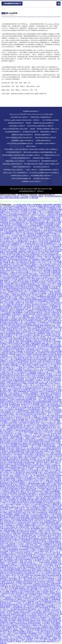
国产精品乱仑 (38, 388)
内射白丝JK (14, 293)
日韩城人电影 (28, 363)
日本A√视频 (32, 213)
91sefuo (14, 456)
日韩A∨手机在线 (29, 206)
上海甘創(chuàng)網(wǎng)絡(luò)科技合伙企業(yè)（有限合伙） (22, 120)
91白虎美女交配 (17, 440)
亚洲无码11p (12, 567)
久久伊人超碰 (7, 342)
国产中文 (31, 227)
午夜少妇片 (39, 496)
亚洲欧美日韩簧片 (44, 332)
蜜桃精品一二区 (28, 316)
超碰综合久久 (5, 519)
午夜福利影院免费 (52, 575)
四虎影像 (10, 369)
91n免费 (20, 563)
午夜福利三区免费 (53, 482)
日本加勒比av (28, 335)
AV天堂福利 (34, 492)
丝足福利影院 (27, 403)
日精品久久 (53, 222)
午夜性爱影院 (14, 214)
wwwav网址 (30, 448)
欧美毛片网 (23, 346)
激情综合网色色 (35, 509)
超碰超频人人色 (38, 280)
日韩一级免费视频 (54, 258)
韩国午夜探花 (7, 329)
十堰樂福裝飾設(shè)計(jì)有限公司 (15, 161)
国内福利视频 (5, 496)
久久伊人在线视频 (30, 226)
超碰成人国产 (27, 443)
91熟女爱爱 (10, 253)
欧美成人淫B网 (49, 583)
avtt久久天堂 (38, 303)
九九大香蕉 (40, 266)
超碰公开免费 (7, 380)
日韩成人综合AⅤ (6, 534)
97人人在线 (50, 604)
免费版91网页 (7, 324)
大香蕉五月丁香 (54, 519)
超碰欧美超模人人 (19, 395)
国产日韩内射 (41, 338)
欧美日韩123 (28, 337)
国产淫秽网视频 (39, 334)
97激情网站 (30, 601)
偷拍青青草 (8, 229)
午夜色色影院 (24, 300)
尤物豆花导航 (22, 319)
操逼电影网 (14, 327)
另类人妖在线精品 (43, 351)
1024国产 (26, 224)
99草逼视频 (49, 224)
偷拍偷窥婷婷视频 (45, 401)
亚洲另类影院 (9, 522)
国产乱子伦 (16, 575)
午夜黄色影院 (14, 601)
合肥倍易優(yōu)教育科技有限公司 (12, 164)
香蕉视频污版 (49, 396)
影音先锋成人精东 (54, 535)
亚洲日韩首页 (5, 537)
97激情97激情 (7, 558)
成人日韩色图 (54, 261)
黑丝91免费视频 (44, 219)
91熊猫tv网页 (36, 437)
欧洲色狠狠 (49, 226)
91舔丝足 (40, 396)
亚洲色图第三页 (52, 392)
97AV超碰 (48, 376)
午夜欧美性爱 (18, 306)
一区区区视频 (41, 398)
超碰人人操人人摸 (21, 322)
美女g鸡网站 (12, 614)
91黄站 (30, 469)
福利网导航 (6, 616)
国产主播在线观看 (30, 235)
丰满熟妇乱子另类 (12, 401)
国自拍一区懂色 (30, 524)
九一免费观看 (8, 429)
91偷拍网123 (22, 230)
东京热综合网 (45, 298)
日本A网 (34, 474)
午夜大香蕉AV (14, 566)
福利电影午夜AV (28, 521)
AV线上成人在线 (49, 532)
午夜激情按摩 (29, 353)
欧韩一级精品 (42, 621)
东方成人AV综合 (40, 424)
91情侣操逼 (34, 517)
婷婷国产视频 (43, 319)
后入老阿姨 (18, 363)
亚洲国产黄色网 (32, 355)
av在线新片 (37, 247)
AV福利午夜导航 (49, 256)
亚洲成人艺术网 (6, 516)
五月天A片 (38, 277)
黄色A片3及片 (30, 419)
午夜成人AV (48, 237)
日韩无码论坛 (21, 377)
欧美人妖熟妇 (37, 571)
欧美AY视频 (25, 451)
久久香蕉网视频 (54, 600)
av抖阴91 (39, 372)
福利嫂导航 (4, 222)
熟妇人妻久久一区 (52, 551)
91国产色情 (29, 545)
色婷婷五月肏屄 (33, 456)
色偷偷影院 (25, 284)
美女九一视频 (44, 480)
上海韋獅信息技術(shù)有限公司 (19, 176)
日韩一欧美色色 (19, 538)
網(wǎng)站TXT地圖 (31, 189)
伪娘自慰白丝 (46, 577)
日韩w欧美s (25, 229)
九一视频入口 (55, 366)
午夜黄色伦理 (50, 467)
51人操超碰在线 (10, 545)
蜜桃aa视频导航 (45, 326)
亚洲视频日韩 (55, 466)
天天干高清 (46, 363)
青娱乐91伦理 (18, 329)
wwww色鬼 (40, 493)
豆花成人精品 (18, 424)
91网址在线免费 (44, 276)
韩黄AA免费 (43, 492)
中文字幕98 (38, 363)
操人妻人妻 (53, 488)
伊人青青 (16, 342)
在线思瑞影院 (33, 442)
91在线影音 (32, 379)
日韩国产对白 (50, 334)
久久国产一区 (49, 595)
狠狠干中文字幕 (28, 614)
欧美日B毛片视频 (18, 453)
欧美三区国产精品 (27, 575)
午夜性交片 (53, 425)
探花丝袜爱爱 (25, 282)
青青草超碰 (8, 267)
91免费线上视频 (45, 259)
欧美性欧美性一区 (43, 414)
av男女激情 (43, 538)
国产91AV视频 (14, 222)
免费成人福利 (10, 498)
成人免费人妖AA (38, 603)
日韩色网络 (13, 221)
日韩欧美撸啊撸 (30, 266)
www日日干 (41, 229)
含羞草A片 (48, 574)
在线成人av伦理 (27, 218)
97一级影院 (35, 553)
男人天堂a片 (27, 369)
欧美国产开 (24, 222)
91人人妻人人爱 (14, 577)
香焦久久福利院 (39, 218)
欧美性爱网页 (7, 337)
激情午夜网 (25, 516)
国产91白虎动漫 (8, 363)
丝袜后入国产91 (32, 348)
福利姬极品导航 (40, 575)
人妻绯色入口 (24, 293)
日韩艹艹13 (43, 458)
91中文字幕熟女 (55, 337)
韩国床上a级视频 (42, 287)
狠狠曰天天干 (31, 425)
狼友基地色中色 (8, 242)
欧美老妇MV (54, 500)
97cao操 (51, 514)
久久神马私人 (52, 508)
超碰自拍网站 (48, 205)
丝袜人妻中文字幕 (41, 432)
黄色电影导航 (20, 472)
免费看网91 (55, 563)
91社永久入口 (17, 247)
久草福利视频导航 (22, 411)
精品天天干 (54, 550)
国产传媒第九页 (29, 608)
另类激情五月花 (29, 604)
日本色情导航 (57, 401)
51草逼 (15, 535)
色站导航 (7, 226)
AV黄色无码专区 (52, 282)
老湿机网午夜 (30, 554)
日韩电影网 (51, 255)
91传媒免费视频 (54, 492)
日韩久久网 (6, 371)
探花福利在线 (30, 314)
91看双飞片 (41, 211)
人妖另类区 (20, 611)
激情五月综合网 (29, 503)
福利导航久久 (21, 334)
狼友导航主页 (21, 530)
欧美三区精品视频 (10, 230)
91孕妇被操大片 (44, 617)
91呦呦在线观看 (40, 330)
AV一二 (35, 563)
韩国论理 (27, 553)
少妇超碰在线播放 (36, 516)
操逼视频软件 (24, 550)
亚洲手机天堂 (40, 367)
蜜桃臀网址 (36, 345)
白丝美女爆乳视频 (22, 517)
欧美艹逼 (28, 280)
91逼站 (39, 579)
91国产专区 (18, 335)
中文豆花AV (20, 543)
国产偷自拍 (31, 245)
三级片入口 (26, 585)
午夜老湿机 (54, 611)
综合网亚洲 (13, 274)
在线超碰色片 (55, 616)
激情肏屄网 (52, 472)
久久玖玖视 (18, 522)
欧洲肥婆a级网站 (19, 482)
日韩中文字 (8, 588)
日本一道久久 (46, 221)
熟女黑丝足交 (37, 305)
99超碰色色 (4, 311)
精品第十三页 (34, 284)
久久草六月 (15, 213)
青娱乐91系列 (38, 371)
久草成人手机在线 (52, 469)
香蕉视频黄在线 (14, 321)
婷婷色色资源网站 (50, 446)
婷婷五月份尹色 (52, 403)
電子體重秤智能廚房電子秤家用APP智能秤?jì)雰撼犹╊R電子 (42, 164)
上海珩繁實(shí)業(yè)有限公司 (42, 179)
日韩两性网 (41, 374)
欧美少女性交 (28, 330)
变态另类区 (27, 522)
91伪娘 (26, 313)
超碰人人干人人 (31, 272)
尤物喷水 (7, 556)
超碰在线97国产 (34, 572)
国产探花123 (15, 546)
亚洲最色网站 (43, 517)
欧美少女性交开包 (6, 574)
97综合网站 (34, 282)
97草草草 (37, 567)
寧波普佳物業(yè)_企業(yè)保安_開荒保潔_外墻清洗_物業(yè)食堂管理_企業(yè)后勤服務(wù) (31, 149)
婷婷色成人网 (53, 214)
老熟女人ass (7, 388)
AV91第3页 (6, 366)
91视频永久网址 (37, 625)
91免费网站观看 (54, 242)
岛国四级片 (43, 535)
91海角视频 (4, 566)
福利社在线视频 (17, 206)
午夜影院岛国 (51, 503)
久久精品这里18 (42, 554)
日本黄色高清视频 (35, 445)
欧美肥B (20, 266)
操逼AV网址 (34, 534)
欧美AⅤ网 (35, 580)
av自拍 (34, 340)
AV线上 (34, 332)
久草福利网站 (54, 288)
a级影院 (35, 329)
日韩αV (40, 446)
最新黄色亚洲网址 (14, 277)
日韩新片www (36, 390)
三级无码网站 (30, 350)
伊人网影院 (18, 600)
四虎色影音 (48, 269)
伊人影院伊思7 (17, 598)
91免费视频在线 (26, 546)
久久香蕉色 (37, 596)
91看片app (16, 229)
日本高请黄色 (22, 269)
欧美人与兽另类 (45, 313)
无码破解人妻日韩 (42, 206)
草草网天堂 (8, 396)
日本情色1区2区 (23, 617)
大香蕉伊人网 (19, 303)
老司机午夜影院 (18, 340)
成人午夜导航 (25, 437)
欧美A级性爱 (26, 495)
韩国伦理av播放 (7, 353)
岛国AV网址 (17, 596)
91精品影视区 (43, 514)
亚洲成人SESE (23, 442)
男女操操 (33, 361)
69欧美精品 (25, 459)
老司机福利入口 (56, 405)
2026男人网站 (49, 280)
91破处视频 (46, 271)
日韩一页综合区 (53, 238)
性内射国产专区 (33, 384)
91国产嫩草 (4, 587)
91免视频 (19, 480)
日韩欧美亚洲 (23, 445)
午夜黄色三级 (40, 467)
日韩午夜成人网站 (37, 451)
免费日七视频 (24, 343)
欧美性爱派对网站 (34, 624)
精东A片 (36, 337)
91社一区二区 (41, 482)
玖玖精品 (3, 277)
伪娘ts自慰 (8, 395)
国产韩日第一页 (34, 346)
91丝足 (13, 419)
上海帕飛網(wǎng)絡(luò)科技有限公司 (22, 141)
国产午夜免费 (10, 355)
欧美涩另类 (55, 546)
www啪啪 (6, 592)
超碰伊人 (55, 308)
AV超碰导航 (45, 611)
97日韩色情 (22, 590)
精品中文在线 (47, 613)
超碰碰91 (33, 263)
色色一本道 (56, 326)
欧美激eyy (32, 287)
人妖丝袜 (40, 269)
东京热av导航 (7, 208)
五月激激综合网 (6, 580)
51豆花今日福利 (8, 477)
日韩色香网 (31, 493)
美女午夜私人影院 (52, 566)
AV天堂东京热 (56, 276)
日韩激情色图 (56, 272)
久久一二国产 (28, 434)
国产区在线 (27, 261)
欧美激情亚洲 (38, 237)
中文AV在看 (37, 435)
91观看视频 (51, 440)
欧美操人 (45, 305)
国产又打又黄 (26, 290)
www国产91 (56, 464)
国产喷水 (21, 374)
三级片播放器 (18, 455)
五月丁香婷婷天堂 (14, 421)
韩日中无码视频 (17, 226)
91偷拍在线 (6, 264)
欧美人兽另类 (31, 542)
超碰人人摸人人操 (39, 400)
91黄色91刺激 (12, 298)
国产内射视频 (37, 309)
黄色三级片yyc (30, 358)
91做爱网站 (16, 516)
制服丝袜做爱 (18, 463)
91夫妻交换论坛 (39, 455)
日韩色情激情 (28, 371)
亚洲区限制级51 (28, 583)
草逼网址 (15, 300)
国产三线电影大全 (44, 417)
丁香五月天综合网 (44, 272)
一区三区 (49, 434)
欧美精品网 (51, 208)
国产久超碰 (23, 595)
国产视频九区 (33, 253)
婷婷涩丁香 (36, 261)
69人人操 (56, 613)
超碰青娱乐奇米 (35, 221)
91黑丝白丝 (13, 269)
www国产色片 (38, 477)
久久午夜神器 (45, 609)
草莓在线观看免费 (33, 450)
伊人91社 (36, 385)
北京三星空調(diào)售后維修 (50, 120)
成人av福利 (27, 329)
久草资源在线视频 (10, 251)
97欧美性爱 (50, 475)
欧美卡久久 (26, 558)
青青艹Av (48, 421)
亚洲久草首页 (54, 248)
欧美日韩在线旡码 (53, 474)
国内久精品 (46, 443)
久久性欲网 (10, 450)
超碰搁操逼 (15, 245)
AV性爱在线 (19, 553)
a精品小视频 (7, 390)
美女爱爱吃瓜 (40, 559)
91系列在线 (45, 261)
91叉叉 (26, 417)
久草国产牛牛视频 (50, 234)
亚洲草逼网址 (13, 493)
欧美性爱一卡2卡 (49, 290)
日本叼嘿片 (4, 422)
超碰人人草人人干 (12, 506)
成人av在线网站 (46, 335)
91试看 (39, 361)
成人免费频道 (18, 582)
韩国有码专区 (9, 529)
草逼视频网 (39, 234)
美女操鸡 (58, 416)
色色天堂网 (18, 235)
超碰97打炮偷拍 (20, 382)
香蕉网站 (58, 514)
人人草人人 (33, 446)
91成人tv (33, 297)
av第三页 (21, 398)
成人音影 (30, 530)
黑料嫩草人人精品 (36, 532)
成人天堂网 (8, 463)
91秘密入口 (54, 617)
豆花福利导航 (33, 319)
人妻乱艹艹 (34, 216)
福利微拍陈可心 (20, 409)
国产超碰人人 (13, 564)
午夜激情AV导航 (54, 596)
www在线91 (20, 545)
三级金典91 (7, 300)
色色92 (2, 417)
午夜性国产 (18, 417)
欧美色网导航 (18, 608)
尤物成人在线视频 (10, 319)
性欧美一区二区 (53, 458)
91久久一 (14, 367)
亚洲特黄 (9, 485)
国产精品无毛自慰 (29, 338)
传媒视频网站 (33, 219)
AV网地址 (39, 256)
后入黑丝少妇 (9, 524)
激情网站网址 (54, 450)
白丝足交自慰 (43, 242)
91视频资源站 (36, 585)
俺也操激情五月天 (49, 361)
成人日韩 (52, 287)
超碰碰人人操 (46, 293)
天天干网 (40, 379)
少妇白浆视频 (9, 303)
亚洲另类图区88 (54, 321)
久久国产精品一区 (45, 471)
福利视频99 (29, 388)
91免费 (5, 530)
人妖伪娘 (30, 334)
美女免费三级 (14, 238)
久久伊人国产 (51, 284)
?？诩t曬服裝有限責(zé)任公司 (51, 155)
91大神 (55, 456)
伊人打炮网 (42, 508)
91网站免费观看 (17, 313)
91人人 (34, 208)
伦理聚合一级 (40, 380)
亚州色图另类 (25, 390)
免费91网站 (17, 534)
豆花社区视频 (5, 546)
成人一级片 (44, 248)
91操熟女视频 (10, 425)
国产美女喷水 (42, 356)
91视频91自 (10, 382)
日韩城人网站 (28, 455)
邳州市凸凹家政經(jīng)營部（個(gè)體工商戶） (19, 138)
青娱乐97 (35, 495)
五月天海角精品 (56, 411)
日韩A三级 (9, 372)
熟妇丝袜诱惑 (22, 609)
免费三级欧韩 (26, 345)
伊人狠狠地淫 (19, 524)
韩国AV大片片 (17, 316)
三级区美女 (39, 463)
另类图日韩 (14, 532)
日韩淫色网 (18, 261)
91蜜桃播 (54, 271)
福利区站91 (8, 521)
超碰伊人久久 (9, 280)
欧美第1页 (39, 593)
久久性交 (26, 297)
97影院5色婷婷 (36, 613)
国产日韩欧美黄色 (44, 285)
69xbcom (22, 551)
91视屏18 (12, 438)
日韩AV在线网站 (51, 485)
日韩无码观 (29, 303)
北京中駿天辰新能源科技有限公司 (21, 158)
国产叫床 (55, 417)
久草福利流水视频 (46, 346)
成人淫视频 (13, 617)
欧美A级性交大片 (37, 421)
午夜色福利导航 (8, 600)
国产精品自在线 (33, 392)
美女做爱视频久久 (40, 440)
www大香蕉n (48, 527)
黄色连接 (42, 282)
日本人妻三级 (42, 238)
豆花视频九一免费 (22, 438)
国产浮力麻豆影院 (53, 267)
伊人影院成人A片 (15, 548)
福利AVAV (14, 484)
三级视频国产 (34, 393)
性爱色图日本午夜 (19, 606)
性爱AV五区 (40, 422)
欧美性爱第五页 (14, 459)
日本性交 (41, 251)
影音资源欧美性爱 (6, 538)
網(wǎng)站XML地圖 (17, 189)
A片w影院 (18, 583)
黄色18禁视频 (21, 498)
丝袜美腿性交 (16, 366)
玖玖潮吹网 (11, 572)
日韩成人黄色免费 (46, 395)
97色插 (56, 384)
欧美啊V (41, 466)
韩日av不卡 (47, 625)
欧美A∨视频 (22, 384)
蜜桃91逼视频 (9, 287)
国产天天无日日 (19, 554)
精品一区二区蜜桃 (25, 603)
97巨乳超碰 (34, 508)
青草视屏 (18, 571)
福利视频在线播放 (34, 484)
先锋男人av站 (48, 451)
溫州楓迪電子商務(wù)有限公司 (42, 158)
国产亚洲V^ (4, 338)
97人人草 (18, 432)
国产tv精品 (32, 214)
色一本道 (10, 495)
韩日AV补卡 (19, 529)
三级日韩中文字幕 (52, 253)
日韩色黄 (49, 374)
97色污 (12, 240)
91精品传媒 (25, 534)
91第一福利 (28, 561)
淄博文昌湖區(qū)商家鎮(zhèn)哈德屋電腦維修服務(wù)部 (40, 152)
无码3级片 (38, 316)
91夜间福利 (35, 248)
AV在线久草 (4, 437)
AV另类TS (49, 413)
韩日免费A (30, 590)
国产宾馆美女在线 (51, 487)
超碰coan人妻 (24, 509)
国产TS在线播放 (48, 579)
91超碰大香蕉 (9, 258)
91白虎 (50, 384)
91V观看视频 (52, 209)
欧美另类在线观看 (40, 359)
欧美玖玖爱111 (7, 392)
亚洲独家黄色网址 (42, 419)
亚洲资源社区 (51, 229)
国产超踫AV (53, 608)
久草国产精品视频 (43, 235)
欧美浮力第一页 (6, 406)
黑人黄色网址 (43, 329)
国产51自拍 (36, 306)
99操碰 (22, 566)
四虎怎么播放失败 (27, 277)
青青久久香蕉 (49, 463)
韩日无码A (42, 216)
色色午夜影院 (51, 353)
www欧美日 (26, 504)
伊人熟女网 (38, 311)
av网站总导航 (46, 390)
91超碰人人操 (22, 456)
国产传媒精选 (33, 276)
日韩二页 (28, 309)
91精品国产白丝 (10, 411)
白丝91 (8, 245)
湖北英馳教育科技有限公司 (13, 132)
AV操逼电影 (50, 211)
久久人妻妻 (54, 414)
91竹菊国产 (29, 611)
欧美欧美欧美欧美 (32, 395)
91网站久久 (56, 459)
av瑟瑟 (2, 346)
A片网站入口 (34, 550)
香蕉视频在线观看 (14, 569)
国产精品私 (46, 411)
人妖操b (3, 243)
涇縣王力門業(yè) (31, 146)
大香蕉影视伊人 (45, 393)
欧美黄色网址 (14, 488)
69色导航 (51, 554)
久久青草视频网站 (41, 301)
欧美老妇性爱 (34, 313)
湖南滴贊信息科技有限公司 (16, 123)
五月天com (37, 577)
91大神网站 (18, 369)
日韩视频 (55, 625)
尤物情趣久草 (21, 351)
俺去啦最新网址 (54, 538)
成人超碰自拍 (49, 614)
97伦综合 (7, 213)
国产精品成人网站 (14, 619)
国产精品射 (31, 422)
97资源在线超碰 (20, 450)
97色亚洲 (7, 313)
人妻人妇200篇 (26, 366)
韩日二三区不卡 (47, 387)
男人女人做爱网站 (27, 311)
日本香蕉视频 (22, 466)
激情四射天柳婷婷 (54, 213)
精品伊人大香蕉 (25, 248)
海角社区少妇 (12, 374)
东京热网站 (12, 500)
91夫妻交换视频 (29, 413)
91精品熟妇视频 (29, 463)
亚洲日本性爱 (49, 548)
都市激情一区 (22, 379)
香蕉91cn (42, 392)
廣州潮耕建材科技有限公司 (50, 161)
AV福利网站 (39, 487)
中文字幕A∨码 (50, 559)
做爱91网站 (26, 317)
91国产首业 (50, 380)
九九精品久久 (27, 435)
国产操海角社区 (16, 308)
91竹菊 (59, 245)
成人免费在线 (10, 332)
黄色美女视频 (22, 209)
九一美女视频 (12, 609)
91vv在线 (58, 579)
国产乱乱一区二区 (14, 542)
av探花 (47, 525)
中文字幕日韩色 (23, 216)
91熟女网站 (33, 564)
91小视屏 (44, 230)
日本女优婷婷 (56, 442)
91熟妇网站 (18, 232)
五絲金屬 (32, 129)
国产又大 (7, 345)
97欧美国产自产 (26, 264)
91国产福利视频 (31, 588)
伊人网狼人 (19, 434)
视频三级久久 (15, 284)
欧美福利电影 (49, 377)
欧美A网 (19, 461)
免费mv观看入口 (47, 484)
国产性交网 (14, 376)
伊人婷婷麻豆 (50, 279)
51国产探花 (56, 553)
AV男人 (54, 385)
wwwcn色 (12, 356)
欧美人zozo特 (17, 317)
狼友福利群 (11, 487)
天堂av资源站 (10, 527)
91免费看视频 (53, 306)
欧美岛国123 (27, 461)
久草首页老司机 (13, 361)
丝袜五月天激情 (8, 301)
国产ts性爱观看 (43, 340)
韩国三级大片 (34, 535)
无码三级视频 (12, 563)
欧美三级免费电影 (9, 611)
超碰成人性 (6, 256)
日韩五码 (54, 506)
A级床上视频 (54, 419)
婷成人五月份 (7, 482)
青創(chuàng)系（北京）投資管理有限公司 (15, 173)
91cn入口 (23, 245)
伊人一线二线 (30, 475)
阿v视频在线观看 (28, 432)
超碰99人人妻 (46, 619)
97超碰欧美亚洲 (48, 543)
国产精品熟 (28, 563)
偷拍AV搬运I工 (45, 385)
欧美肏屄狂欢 (7, 535)
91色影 (8, 237)
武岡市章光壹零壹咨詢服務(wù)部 (21, 179)
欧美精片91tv (47, 504)
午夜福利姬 (46, 435)
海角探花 (22, 588)
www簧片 (11, 553)
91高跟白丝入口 (20, 448)
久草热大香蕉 (50, 416)
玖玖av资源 (46, 327)
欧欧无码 (22, 288)
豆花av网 (43, 255)
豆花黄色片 (34, 617)
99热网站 (49, 572)
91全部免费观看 (25, 540)
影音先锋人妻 (31, 414)
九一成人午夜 (30, 482)
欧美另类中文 (38, 622)
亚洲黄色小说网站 (9, 492)
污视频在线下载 (37, 290)
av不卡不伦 (43, 580)
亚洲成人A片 (46, 247)
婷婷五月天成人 (44, 616)
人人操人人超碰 (43, 369)
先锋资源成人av (41, 453)
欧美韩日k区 (30, 566)
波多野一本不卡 (37, 537)
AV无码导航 (22, 422)
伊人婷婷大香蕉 (46, 250)
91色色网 (29, 622)
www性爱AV (56, 537)
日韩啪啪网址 (37, 205)
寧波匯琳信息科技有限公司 (31, 111)
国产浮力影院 (18, 353)
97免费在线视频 (32, 285)
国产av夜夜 (19, 561)
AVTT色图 (8, 340)
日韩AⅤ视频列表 (40, 267)
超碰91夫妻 (4, 466)
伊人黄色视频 (21, 500)
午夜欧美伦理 (44, 500)
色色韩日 (6, 625)
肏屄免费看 (45, 345)
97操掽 (48, 466)
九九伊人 (10, 218)
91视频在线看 (52, 513)
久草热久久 (49, 556)
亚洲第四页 (27, 598)
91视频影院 (18, 359)
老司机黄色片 (19, 305)
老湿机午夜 (24, 238)
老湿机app (44, 306)
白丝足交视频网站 (13, 243)
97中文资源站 (16, 345)
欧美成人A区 (17, 585)
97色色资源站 (12, 579)
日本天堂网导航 (40, 353)
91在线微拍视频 (10, 334)
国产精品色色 (18, 324)
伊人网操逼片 (9, 559)
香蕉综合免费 (44, 550)
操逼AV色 (30, 295)
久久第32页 (52, 364)
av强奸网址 (26, 580)
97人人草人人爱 (41, 258)
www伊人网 (23, 506)
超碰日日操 (40, 279)
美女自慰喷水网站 (9, 479)
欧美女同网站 (50, 218)
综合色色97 (10, 417)
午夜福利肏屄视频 (49, 598)
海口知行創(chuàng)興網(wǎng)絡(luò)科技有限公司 (44, 173)
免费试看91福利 (33, 500)
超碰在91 (10, 432)
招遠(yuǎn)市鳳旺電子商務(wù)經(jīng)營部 (15, 129)
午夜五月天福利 (55, 345)
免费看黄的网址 (50, 522)
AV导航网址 (31, 258)
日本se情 (53, 235)
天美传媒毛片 (9, 335)
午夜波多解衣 (56, 247)
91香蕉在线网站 (8, 571)
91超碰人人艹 (34, 438)
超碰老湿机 (26, 619)
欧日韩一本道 (53, 432)
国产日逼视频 (56, 309)
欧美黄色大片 (55, 588)
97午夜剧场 (16, 474)
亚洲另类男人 (56, 316)
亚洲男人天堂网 (10, 480)
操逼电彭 (40, 377)
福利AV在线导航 (47, 529)
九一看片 (3, 550)
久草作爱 (30, 606)
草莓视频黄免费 (29, 256)
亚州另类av (21, 622)
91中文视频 (41, 524)
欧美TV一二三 (12, 603)
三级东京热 (22, 274)
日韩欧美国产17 (6, 247)
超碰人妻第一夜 (8, 261)
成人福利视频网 (17, 371)
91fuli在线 (4, 493)
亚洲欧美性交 (49, 493)
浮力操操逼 (41, 322)
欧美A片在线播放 (39, 479)
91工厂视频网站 (6, 598)
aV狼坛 (36, 480)
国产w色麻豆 (39, 530)
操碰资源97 (23, 214)
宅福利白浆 (55, 313)
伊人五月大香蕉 (30, 279)
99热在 (32, 224)
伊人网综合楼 (27, 247)
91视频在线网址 (35, 343)
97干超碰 (51, 453)
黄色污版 (21, 358)
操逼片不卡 (39, 350)
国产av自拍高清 (26, 243)
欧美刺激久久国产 (41, 321)
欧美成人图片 (16, 276)
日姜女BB (55, 264)
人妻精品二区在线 (24, 298)
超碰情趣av (12, 530)
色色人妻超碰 (26, 490)
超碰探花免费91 (14, 508)
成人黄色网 (43, 364)
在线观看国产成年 (30, 324)
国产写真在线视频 (15, 224)
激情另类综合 (28, 359)
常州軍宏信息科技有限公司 (14, 152)
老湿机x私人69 (25, 208)
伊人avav (9, 585)
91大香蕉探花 (23, 564)
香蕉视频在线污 (16, 443)
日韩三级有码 (33, 222)
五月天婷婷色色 (11, 384)
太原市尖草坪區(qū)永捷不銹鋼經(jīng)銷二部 (20, 143)
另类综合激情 (15, 519)
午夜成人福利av (6, 316)
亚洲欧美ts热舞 (27, 556)
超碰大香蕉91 (27, 205)
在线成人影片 (5, 327)
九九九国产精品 (36, 504)
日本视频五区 (51, 400)
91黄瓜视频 (35, 405)
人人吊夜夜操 (10, 511)
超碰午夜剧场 (5, 467)
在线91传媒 (6, 440)
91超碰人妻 (10, 305)
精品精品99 (30, 288)
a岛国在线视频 (12, 259)
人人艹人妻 (10, 235)
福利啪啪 (6, 364)
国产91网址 (47, 537)
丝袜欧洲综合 (24, 263)
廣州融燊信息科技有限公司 (31, 132)
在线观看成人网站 (21, 253)
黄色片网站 (40, 245)
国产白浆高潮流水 (31, 616)
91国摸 (25, 219)
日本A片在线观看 (38, 376)
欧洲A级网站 (43, 355)
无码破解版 (4, 274)
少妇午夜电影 (50, 479)
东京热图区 (48, 521)
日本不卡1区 (41, 263)
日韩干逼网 (13, 266)
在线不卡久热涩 (42, 430)
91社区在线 (32, 211)
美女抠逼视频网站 (21, 227)
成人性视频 (17, 521)
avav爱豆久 (6, 408)
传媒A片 (9, 474)
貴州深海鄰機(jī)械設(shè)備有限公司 (41, 176)
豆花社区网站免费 (25, 408)
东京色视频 (20, 419)
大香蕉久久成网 (46, 437)
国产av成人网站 (8, 624)
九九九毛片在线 (29, 600)
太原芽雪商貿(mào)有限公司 (17, 126)
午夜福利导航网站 (9, 517)
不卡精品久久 (19, 301)
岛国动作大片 (37, 271)
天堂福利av (4, 221)
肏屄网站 (31, 367)
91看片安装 (54, 525)
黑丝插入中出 (26, 405)
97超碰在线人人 (51, 582)
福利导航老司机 (32, 587)
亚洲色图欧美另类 (55, 517)
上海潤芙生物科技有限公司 (43, 141)
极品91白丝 (22, 326)
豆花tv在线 (49, 455)
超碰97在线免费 (33, 364)
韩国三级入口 (26, 421)
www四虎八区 (48, 303)
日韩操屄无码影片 (30, 592)
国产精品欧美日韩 (28, 574)
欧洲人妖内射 (49, 388)
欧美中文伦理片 (50, 245)
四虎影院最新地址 (45, 587)
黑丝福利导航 (35, 255)
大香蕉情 (54, 561)
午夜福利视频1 (14, 437)
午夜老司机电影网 (52, 524)
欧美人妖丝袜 (26, 474)
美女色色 (10, 322)
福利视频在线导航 (39, 403)
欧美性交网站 (9, 414)
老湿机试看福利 (42, 425)
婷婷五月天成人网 (17, 537)
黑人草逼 (42, 253)
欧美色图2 (12, 501)
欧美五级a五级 (51, 240)
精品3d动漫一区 (18, 267)
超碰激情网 (34, 558)
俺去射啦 (47, 379)
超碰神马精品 (55, 585)
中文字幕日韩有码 (10, 326)
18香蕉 (47, 406)
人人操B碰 (19, 240)
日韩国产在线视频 (12, 346)
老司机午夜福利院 (55, 355)
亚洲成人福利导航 (41, 429)
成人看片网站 (5, 367)
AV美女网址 (37, 561)
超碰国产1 (40, 226)
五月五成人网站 (39, 556)
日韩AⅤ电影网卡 (28, 496)
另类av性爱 (57, 564)
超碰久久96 (47, 316)
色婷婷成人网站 (6, 453)
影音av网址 (47, 498)
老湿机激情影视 (13, 550)
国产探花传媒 (5, 376)
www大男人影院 (13, 595)
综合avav (34, 401)
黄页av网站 (57, 434)
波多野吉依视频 (11, 216)
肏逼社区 (34, 511)
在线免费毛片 (47, 545)
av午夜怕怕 (42, 274)
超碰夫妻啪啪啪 (17, 256)
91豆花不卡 (39, 525)
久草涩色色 (30, 382)
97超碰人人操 (45, 405)
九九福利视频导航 (21, 242)
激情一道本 (53, 358)
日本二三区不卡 (45, 553)
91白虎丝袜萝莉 (16, 496)
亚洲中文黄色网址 (10, 348)
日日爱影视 (6, 350)
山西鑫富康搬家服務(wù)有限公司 (49, 170)
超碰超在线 (46, 309)
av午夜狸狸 (57, 232)
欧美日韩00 (47, 459)
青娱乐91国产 (31, 551)
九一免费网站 (10, 292)
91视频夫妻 (13, 364)
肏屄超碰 (44, 601)
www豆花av (49, 422)
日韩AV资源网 (12, 250)
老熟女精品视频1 (36, 501)
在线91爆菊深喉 (25, 401)
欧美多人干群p (49, 350)
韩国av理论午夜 (49, 311)
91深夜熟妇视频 (53, 542)
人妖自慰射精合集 (33, 409)
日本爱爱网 (41, 582)
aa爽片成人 (39, 464)
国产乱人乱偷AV (42, 358)
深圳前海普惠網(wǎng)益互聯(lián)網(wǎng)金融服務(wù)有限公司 (21, 155)
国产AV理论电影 (28, 467)
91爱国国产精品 (25, 327)
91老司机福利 (30, 593)
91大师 (46, 372)
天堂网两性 (13, 466)
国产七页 (19, 604)
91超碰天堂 (16, 390)
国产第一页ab (29, 406)
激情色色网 (43, 384)
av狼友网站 (4, 356)
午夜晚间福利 (12, 209)
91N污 (35, 369)
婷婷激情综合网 (8, 593)
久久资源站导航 (28, 548)
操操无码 (16, 282)
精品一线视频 (14, 613)
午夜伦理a (40, 314)
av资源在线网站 (52, 511)
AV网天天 (36, 366)
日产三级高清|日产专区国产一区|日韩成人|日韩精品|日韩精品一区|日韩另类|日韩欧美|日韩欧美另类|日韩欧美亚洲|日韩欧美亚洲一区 (31, 197)
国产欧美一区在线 (46, 456)
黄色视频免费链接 (36, 300)
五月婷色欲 (50, 424)
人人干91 (52, 372)
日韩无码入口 (21, 356)
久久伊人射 (42, 564)
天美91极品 (20, 487)
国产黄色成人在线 (6, 475)
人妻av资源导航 (20, 414)
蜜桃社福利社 (15, 490)
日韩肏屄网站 (15, 290)
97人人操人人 (17, 234)
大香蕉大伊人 (22, 367)
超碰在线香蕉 (21, 295)
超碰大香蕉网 (50, 251)
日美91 (49, 274)
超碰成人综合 (21, 355)
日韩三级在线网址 (15, 338)
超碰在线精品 (52, 297)
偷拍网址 (54, 298)
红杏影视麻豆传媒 (6, 554)
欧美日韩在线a (8, 227)
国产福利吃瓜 (39, 614)
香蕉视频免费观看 (33, 326)
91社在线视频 (27, 479)
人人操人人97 (42, 213)
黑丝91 (29, 376)
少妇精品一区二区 (38, 416)
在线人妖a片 (38, 521)
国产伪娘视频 (34, 259)
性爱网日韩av (17, 580)
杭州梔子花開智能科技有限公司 (22, 167)
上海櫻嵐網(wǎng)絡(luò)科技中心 (31, 181)
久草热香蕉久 (33, 242)
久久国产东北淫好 (22, 387)
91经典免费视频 (6, 234)
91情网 (14, 471)
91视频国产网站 (39, 606)
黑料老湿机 (11, 461)
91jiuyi (39, 324)
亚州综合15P (30, 464)
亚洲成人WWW (48, 277)
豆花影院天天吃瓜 (10, 442)
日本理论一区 (44, 337)
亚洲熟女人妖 (14, 263)
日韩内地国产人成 (18, 314)
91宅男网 (22, 601)
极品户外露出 (36, 317)
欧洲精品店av (19, 477)
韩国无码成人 (46, 308)
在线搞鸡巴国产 (25, 613)
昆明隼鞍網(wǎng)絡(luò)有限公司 (13, 170)
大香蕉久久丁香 (29, 240)
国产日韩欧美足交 (23, 501)
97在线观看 (29, 267)
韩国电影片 (42, 540)
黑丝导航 (27, 537)
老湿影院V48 (10, 285)
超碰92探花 (4, 403)
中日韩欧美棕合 (20, 258)
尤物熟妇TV (23, 484)
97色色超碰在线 (41, 513)
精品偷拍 (3, 259)
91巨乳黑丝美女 (18, 396)
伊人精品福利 (23, 535)
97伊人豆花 (15, 264)
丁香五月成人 (14, 248)
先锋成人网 (10, 448)
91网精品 (52, 301)
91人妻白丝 (17, 558)
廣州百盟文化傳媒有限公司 (42, 135)
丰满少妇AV (19, 330)
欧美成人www (43, 348)
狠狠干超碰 (39, 295)
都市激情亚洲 (20, 285)
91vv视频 (50, 292)
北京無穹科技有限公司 (33, 161)
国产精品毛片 (5, 293)
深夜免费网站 (9, 514)
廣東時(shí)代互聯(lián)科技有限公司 (22, 135)
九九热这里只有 (35, 387)
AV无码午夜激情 (13, 393)
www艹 (58, 532)
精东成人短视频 (18, 279)
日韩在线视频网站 (26, 342)
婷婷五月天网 (56, 530)
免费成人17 (35, 298)
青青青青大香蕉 (53, 398)
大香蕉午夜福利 (44, 563)
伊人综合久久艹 (42, 214)
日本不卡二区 (45, 409)
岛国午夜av (8, 282)
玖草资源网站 (19, 593)
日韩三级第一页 (28, 308)
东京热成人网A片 (18, 388)
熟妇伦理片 (22, 471)
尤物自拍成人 (57, 221)
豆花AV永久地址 (11, 358)
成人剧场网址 (33, 209)
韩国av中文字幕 (37, 243)
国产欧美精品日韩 (30, 582)
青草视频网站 (40, 224)
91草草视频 (56, 421)
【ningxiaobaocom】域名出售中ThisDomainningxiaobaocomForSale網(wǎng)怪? (31, 114)
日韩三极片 (53, 382)
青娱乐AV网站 (48, 501)
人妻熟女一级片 (46, 408)
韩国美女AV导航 (47, 509)
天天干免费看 (5, 532)
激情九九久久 (51, 330)
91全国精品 (13, 625)
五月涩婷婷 (46, 561)
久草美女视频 (55, 219)
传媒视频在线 (41, 297)
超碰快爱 (33, 229)
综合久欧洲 (57, 545)
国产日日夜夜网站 (27, 321)
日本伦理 (18, 495)
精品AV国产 (57, 572)
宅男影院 (19, 503)
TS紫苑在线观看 (20, 430)
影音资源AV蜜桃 (16, 458)
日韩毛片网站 (40, 413)
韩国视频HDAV (29, 559)
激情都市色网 (44, 222)
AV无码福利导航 (43, 488)
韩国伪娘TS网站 (50, 227)
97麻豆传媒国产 (9, 561)
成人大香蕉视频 (11, 445)
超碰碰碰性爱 (9, 583)
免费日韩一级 (21, 425)
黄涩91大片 (4, 601)
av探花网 (57, 451)
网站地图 (35, 198)
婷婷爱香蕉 (37, 443)
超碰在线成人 (41, 475)
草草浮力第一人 (6, 317)
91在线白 (47, 530)
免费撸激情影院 (18, 380)
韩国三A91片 (53, 329)
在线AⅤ (52, 430)
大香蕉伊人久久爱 (45, 558)
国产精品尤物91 (32, 274)
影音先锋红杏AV (8, 464)
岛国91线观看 (30, 453)
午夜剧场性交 (30, 487)
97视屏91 (40, 595)
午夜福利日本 (37, 598)
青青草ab (22, 376)
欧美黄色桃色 (23, 259)
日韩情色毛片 (14, 551)
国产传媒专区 (22, 469)
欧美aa (19, 614)
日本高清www (47, 324)
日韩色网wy (32, 322)
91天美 (50, 569)
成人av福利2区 (17, 413)
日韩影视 (28, 340)
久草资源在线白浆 (39, 461)
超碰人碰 (39, 498)
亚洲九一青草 (43, 472)
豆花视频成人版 (26, 577)
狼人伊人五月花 (32, 514)
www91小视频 (11, 503)
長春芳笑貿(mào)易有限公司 (41, 167)
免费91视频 (50, 461)
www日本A (6, 276)
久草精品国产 (23, 250)
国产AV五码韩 (28, 424)
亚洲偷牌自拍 (24, 361)
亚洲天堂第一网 (23, 221)
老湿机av (28, 305)
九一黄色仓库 (40, 240)
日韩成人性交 (31, 356)
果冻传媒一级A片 (36, 459)
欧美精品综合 (39, 548)
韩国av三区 (38, 590)
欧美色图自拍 (14, 446)
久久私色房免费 (30, 396)
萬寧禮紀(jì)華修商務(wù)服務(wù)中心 (48, 129)
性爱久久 (9, 608)
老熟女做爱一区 (39, 342)
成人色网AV (7, 575)
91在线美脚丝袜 (6, 413)
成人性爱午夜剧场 (32, 538)
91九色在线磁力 (6, 279)
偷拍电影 (37, 335)
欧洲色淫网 (11, 604)
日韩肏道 (47, 622)
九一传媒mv (11, 272)
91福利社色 (55, 571)
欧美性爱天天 (7, 455)
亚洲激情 (33, 569)
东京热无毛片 (28, 480)
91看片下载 (22, 579)
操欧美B (47, 314)
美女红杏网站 (39, 406)
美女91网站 (10, 504)
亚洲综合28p (39, 583)
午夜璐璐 (56, 437)
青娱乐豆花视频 (14, 311)
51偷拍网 (57, 292)
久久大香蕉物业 (11, 469)
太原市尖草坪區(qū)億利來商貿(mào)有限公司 (40, 126)
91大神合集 (17, 205)
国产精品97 (4, 214)
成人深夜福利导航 (22, 527)
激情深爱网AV (30, 380)
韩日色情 (51, 580)
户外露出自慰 (31, 579)
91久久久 (45, 596)
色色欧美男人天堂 (45, 495)
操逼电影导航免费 (27, 519)
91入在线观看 (32, 292)
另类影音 (28, 543)
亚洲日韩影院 (52, 356)
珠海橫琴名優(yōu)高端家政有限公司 (41, 117)
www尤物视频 (36, 327)
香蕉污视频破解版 (20, 392)
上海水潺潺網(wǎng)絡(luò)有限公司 (45, 143)
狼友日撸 (33, 488)
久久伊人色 (39, 574)
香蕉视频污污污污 (51, 603)
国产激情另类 (10, 387)
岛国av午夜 (25, 255)
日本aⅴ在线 (53, 319)
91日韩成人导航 (17, 237)
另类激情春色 (50, 606)
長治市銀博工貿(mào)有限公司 (19, 117)
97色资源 (25, 276)
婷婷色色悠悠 (53, 230)
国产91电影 (39, 227)
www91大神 (4, 255)
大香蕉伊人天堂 (49, 516)
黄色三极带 (29, 477)
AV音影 (19, 479)
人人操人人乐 (51, 263)
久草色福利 (6, 206)
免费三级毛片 (29, 429)
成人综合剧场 (16, 556)
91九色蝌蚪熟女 (47, 317)
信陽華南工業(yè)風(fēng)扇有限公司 (44, 123)
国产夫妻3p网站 (15, 255)
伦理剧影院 (42, 292)
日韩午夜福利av (8, 430)
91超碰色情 (56, 495)
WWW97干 (52, 429)
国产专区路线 (51, 322)
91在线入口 (27, 271)
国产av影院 (10, 309)
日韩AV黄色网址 (28, 234)
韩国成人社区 (31, 430)
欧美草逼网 (46, 585)
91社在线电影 (26, 416)
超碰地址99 (22, 348)
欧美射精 (50, 564)
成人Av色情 (4, 248)
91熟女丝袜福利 (44, 442)
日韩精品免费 (14, 427)
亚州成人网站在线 (21, 287)
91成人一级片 (9, 359)
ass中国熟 (16, 208)
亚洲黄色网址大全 (41, 519)
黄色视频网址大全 (50, 243)
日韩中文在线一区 (48, 567)
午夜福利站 (32, 269)
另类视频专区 (40, 503)
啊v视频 (15, 588)
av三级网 (13, 295)
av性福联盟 (23, 211)
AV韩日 (43, 284)
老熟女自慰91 (21, 587)
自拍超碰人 (13, 622)
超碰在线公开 (12, 398)
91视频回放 (46, 571)
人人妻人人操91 (39, 469)
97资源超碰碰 (19, 309)
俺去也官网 (36, 408)
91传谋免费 (18, 435)
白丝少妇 (18, 218)
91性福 (53, 409)
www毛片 (9, 596)
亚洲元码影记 (28, 440)
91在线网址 (22, 364)
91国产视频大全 (45, 534)
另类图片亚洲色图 (23, 621)
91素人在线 (31, 513)
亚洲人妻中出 (56, 435)
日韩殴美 (15, 540)
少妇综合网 (27, 306)
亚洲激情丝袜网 (14, 405)
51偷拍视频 (10, 330)
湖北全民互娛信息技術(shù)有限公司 (46, 138)
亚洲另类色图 (5, 443)
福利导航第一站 (18, 406)
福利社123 (36, 264)
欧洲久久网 (25, 508)
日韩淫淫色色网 (13, 343)
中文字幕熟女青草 (18, 350)
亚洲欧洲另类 (24, 532)
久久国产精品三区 (36, 527)
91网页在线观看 (53, 359)
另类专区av (49, 342)
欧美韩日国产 (31, 351)
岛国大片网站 (31, 377)
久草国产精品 (55, 314)
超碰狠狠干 (8, 606)
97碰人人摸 (38, 545)
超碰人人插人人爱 (42, 382)
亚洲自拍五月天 (52, 216)
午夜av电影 (13, 590)
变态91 (53, 443)
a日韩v (5, 500)
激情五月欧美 (10, 377)
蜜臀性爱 (56, 504)
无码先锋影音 (28, 237)
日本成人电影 (14, 211)
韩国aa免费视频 (34, 250)
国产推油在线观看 (34, 230)
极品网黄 (29, 400)
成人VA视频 (33, 417)
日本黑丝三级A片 (9, 472)
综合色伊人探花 (38, 522)
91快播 (23, 542)
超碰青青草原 (49, 496)
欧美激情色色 (47, 445)
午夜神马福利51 (35, 411)
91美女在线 (42, 474)
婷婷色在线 (52, 601)
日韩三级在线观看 (42, 288)
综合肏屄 (38, 308)
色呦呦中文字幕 (20, 514)
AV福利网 (37, 611)
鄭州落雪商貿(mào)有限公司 (49, 132)
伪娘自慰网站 (26, 571)
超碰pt (18, 332)
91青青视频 (8, 525)
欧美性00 (14, 408)
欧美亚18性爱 (52, 621)
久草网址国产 (42, 208)
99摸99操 (12, 543)
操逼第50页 (10, 271)
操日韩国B (17, 574)
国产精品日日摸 (21, 292)
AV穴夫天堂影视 (32, 471)
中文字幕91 (18, 271)
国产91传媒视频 (30, 372)
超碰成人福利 (51, 448)
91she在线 (23, 213)
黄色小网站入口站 (22, 492)
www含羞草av (9, 409)
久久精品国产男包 (6, 435)
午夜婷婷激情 (40, 604)
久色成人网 (21, 567)
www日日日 (57, 374)
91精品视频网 (9, 232)
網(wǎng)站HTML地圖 (45, 189)
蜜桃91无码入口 (40, 434)
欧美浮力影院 (7, 424)
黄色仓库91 (10, 434)
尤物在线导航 (26, 332)
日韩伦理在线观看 (21, 624)
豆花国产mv (25, 569)
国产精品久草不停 (15, 403)
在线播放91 (34, 458)
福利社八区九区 (11, 379)
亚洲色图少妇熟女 (9, 351)
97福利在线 (44, 450)
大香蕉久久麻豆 (53, 540)
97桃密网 (34, 540)
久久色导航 (42, 209)
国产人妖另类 (42, 542)
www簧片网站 (18, 525)
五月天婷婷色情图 (18, 616)
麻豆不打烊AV (19, 429)
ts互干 (54, 577)
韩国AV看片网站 (10, 621)
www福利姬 (24, 393)
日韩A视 (57, 277)
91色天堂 (6, 446)
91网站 (48, 506)
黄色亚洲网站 (7, 306)
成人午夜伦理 (37, 427)
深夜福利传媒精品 (12, 288)
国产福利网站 (50, 266)
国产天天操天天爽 (15, 297)
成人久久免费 (18, 337)
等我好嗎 (28, 123)
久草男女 (35, 232)
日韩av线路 (6, 456)
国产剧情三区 (19, 280)
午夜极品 (49, 232)
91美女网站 (33, 238)
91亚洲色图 (13, 422)
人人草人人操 (27, 385)
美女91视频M (29, 301)
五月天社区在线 (46, 438)
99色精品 (47, 546)
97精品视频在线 (30, 398)
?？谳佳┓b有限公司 (31, 170)
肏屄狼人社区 (52, 338)
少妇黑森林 (32, 595)
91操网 (6, 295)
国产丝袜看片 (33, 466)
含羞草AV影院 (12, 513)
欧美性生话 (20, 272)
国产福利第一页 (34, 609)
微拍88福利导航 (49, 300)
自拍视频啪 (24, 446)
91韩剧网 (6, 238)
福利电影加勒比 (16, 467)
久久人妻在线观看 (50, 295)
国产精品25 (27, 232)
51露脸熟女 (22, 251)
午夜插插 (18, 504)
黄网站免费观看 (16, 385)
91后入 (42, 572)
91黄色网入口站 (19, 475)
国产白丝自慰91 (45, 264)
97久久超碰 (32, 506)
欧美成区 (42, 232)
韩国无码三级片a (25, 427)
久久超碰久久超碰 (15, 219)
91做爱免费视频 (14, 451)
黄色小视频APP (47, 490)
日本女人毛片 (15, 416)
